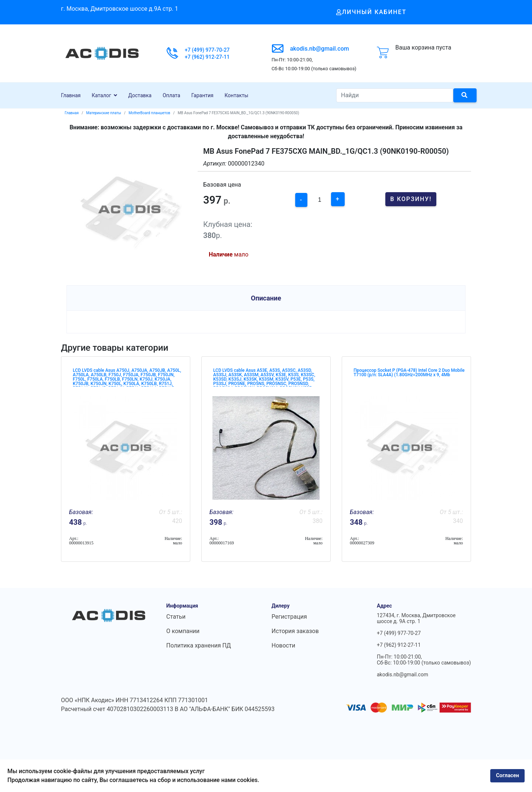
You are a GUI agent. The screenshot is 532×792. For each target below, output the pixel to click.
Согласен (507, 776)
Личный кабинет (371, 12)
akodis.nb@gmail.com (320, 49)
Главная (71, 95)
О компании (183, 631)
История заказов (295, 631)
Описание (266, 298)
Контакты (236, 95)
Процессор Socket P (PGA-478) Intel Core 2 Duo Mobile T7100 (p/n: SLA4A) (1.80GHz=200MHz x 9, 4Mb (409, 373)
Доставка (140, 95)
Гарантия (202, 95)
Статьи (176, 617)
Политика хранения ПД (199, 645)
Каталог (101, 95)
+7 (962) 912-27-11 (207, 57)
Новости (283, 645)
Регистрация (289, 617)
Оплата (171, 95)
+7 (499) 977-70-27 (207, 50)
